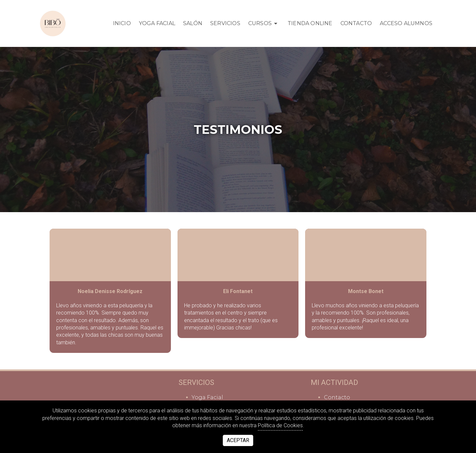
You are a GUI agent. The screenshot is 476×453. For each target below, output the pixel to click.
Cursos (264, 23)
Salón (193, 23)
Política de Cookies (280, 425)
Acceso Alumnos (406, 23)
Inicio (122, 23)
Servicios (225, 23)
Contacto (356, 23)
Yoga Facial (157, 23)
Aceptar (238, 440)
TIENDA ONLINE (310, 23)
